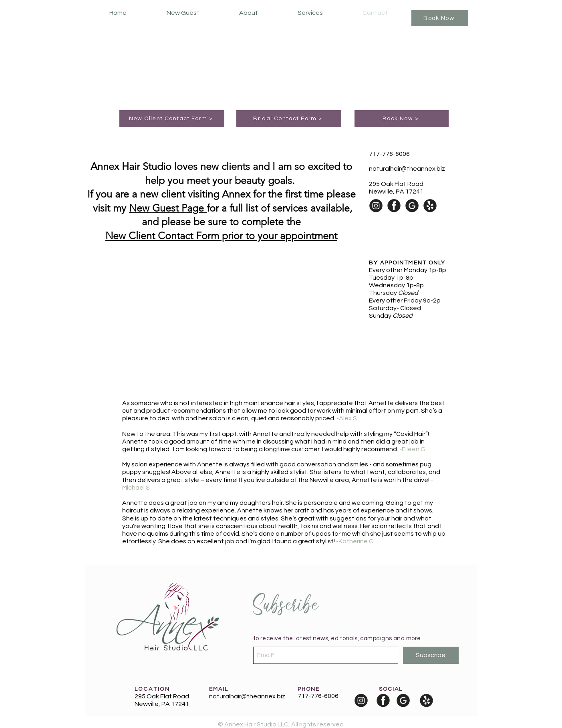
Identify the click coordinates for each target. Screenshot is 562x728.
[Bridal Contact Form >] (289, 119)
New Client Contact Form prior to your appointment (221, 236)
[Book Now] (440, 18)
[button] (310, 13)
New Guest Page (168, 208)
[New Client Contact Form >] (172, 119)
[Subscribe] (431, 655)
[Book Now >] (402, 119)
